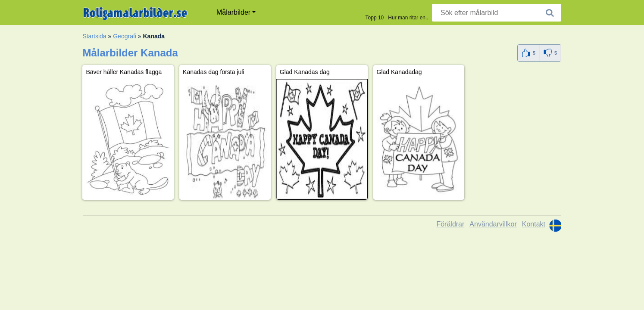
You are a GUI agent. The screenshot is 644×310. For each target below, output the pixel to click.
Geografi (125, 36)
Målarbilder (233, 12)
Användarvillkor (493, 224)
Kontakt (534, 224)
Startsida (94, 36)
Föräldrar (450, 224)
